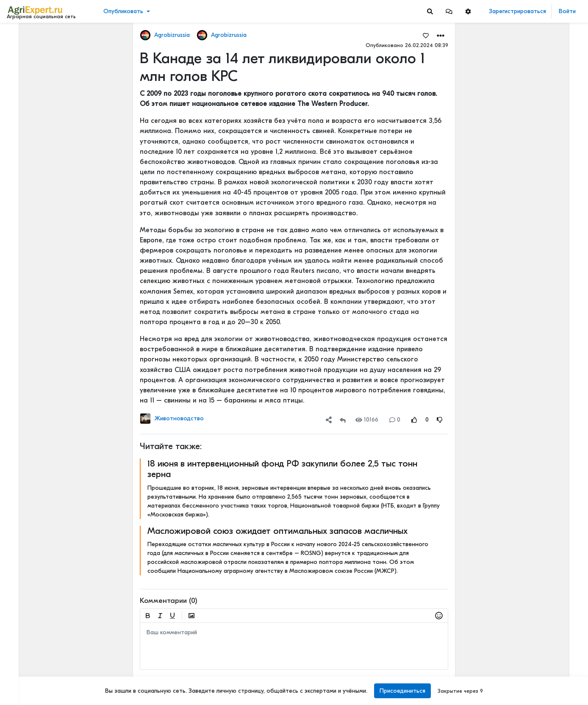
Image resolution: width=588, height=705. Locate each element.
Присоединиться (402, 691)
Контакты (22, 670)
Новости (23, 49)
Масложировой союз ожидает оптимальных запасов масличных (277, 531)
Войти (567, 11)
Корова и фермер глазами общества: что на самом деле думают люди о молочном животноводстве (539, 378)
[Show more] (57, 195)
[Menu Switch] (49, 698)
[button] (449, 11)
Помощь (21, 679)
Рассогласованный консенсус (538, 290)
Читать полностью (521, 281)
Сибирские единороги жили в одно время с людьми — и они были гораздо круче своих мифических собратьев (539, 110)
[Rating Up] (414, 420)
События (23, 76)
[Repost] (343, 420)
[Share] (329, 420)
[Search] (430, 11)
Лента (19, 36)
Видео (19, 62)
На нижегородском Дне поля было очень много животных (539, 234)
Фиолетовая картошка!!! (532, 436)
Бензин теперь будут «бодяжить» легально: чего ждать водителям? (539, 176)
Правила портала (33, 652)
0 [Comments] (395, 420)
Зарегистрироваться (517, 11)
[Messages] (449, 11)
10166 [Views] (367, 420)
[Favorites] (426, 35)
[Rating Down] (440, 420)
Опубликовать (123, 11)
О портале (24, 661)
